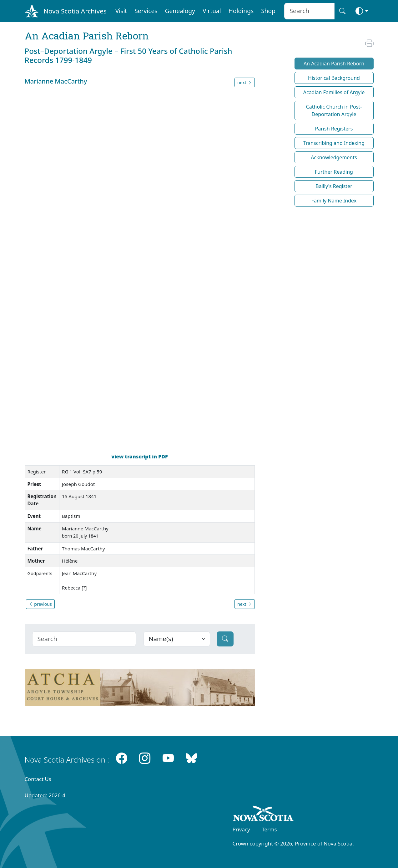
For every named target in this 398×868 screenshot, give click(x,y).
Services (146, 11)
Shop (268, 11)
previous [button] (40, 604)
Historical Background (334, 78)
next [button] (244, 82)
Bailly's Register (334, 186)
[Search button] (342, 11)
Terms (269, 829)
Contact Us (38, 779)
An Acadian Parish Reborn (334, 64)
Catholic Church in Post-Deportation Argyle (334, 110)
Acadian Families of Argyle (334, 92)
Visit (121, 11)
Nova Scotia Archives (75, 11)
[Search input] (309, 11)
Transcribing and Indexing (334, 143)
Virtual (212, 11)
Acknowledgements (334, 157)
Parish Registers (334, 129)
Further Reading (334, 172)
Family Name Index (334, 201)
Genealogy (180, 11)
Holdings (241, 11)
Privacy (241, 829)
